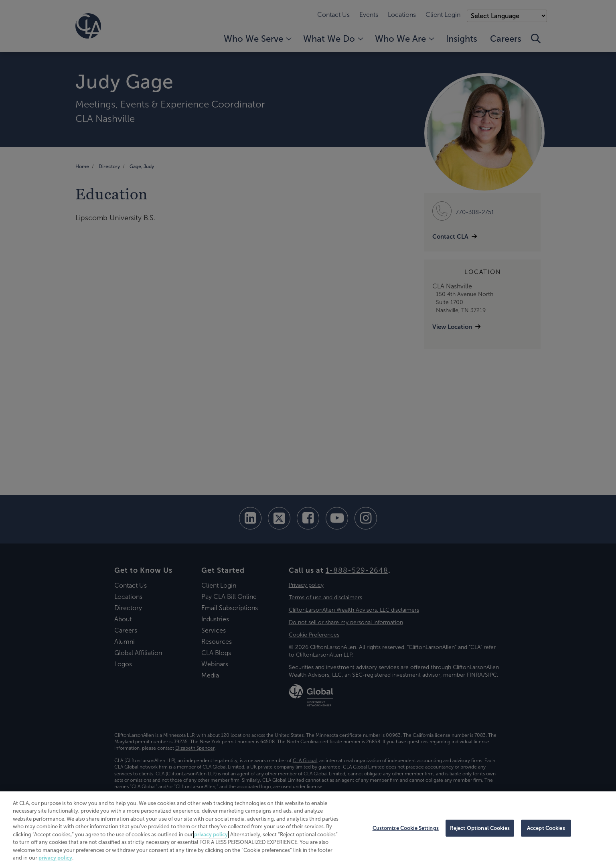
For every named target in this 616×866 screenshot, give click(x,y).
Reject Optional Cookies (480, 828)
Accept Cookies (546, 828)
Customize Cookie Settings (406, 828)
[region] (308, 829)
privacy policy (211, 835)
